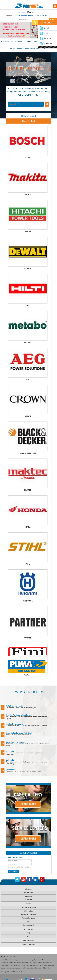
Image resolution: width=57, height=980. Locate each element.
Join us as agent (28, 925)
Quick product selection (28, 908)
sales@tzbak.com (44, 15)
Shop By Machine (28, 945)
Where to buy (28, 911)
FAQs (28, 922)
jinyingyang (46, 43)
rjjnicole (45, 28)
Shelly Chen (46, 33)
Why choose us (8, 956)
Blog (28, 933)
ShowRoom (28, 900)
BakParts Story (28, 893)
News (28, 936)
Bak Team (29, 896)
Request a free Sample (28, 915)
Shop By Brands (28, 940)
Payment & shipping (28, 918)
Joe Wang (45, 38)
